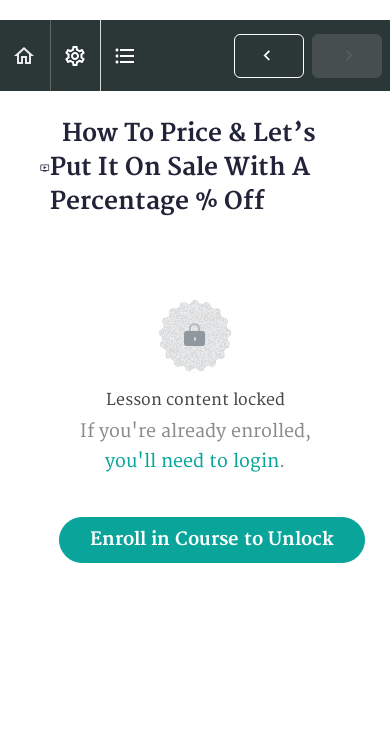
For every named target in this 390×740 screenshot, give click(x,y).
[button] (25, 55)
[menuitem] (75, 55)
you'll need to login (192, 461)
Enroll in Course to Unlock (212, 539)
